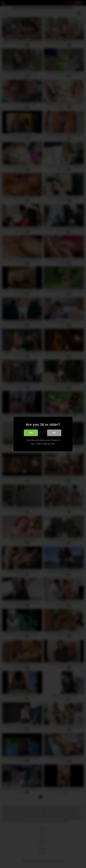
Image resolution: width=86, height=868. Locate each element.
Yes (31, 433)
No (54, 433)
